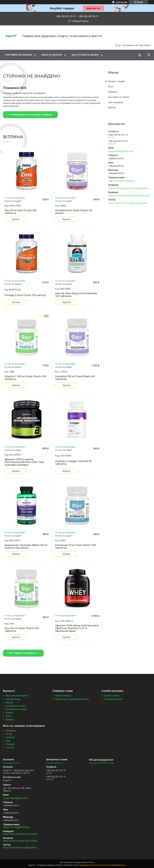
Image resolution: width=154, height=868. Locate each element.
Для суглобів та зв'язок (85, 55)
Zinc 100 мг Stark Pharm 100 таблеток (22, 630)
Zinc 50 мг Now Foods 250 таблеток (21, 212)
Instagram (11, 731)
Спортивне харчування (18, 55)
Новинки (113, 92)
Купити (16, 219)
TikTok (9, 734)
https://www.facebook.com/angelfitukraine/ (129, 196)
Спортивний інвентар (17, 65)
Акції (111, 86)
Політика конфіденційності (114, 865)
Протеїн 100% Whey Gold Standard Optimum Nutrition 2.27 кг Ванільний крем (77, 628)
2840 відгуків (122, 2)
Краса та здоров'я (52, 55)
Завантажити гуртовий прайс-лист (72, 699)
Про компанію (116, 102)
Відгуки (112, 107)
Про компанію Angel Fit (17, 696)
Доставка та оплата (119, 97)
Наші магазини (13, 699)
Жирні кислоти (64, 44)
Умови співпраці (63, 696)
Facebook (10, 737)
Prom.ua (91, 862)
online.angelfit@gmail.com (121, 151)
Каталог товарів (117, 81)
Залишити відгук (80, 21)
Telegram (10, 744)
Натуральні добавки (94, 44)
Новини (9, 713)
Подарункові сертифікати (95, 65)
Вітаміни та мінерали (33, 44)
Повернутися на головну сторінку (32, 115)
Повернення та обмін (16, 709)
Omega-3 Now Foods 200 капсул (25, 295)
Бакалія (44, 65)
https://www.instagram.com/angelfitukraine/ (130, 188)
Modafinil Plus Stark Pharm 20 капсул (74, 212)
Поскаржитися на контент (90, 865)
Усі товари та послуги (22, 653)
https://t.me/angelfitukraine (121, 181)
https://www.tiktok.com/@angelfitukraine (128, 203)
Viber (8, 741)
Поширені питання (114, 699)
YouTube (10, 748)
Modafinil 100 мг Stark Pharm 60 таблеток (75, 378)
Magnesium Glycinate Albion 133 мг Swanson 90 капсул (26, 547)
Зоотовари (64, 65)
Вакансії (10, 720)
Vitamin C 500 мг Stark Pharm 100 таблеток (25, 378)
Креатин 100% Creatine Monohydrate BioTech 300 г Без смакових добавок (24, 462)
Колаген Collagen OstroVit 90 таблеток (74, 463)
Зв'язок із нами (112, 696)
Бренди (7, 44)
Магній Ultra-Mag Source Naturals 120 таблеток (76, 295)
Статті (9, 716)
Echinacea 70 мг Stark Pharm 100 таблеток (76, 547)
